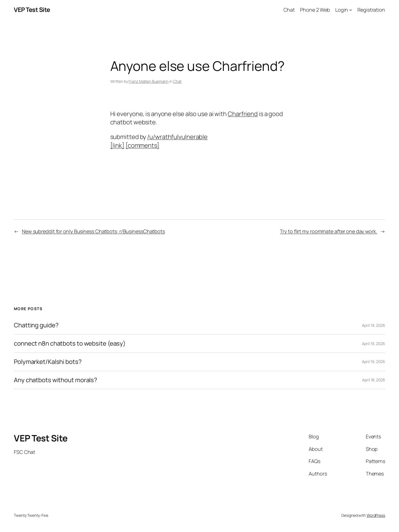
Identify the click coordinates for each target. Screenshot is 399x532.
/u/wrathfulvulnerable (177, 137)
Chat (177, 81)
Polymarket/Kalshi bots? (48, 362)
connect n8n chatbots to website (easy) (70, 344)
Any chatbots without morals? (56, 380)
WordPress (376, 515)
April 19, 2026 (374, 325)
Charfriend (243, 114)
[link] (117, 145)
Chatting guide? (36, 325)
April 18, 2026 (374, 380)
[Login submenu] (351, 10)
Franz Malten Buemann (149, 81)
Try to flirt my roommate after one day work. (328, 231)
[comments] (142, 145)
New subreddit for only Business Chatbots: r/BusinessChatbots (93, 231)
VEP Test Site (32, 10)
